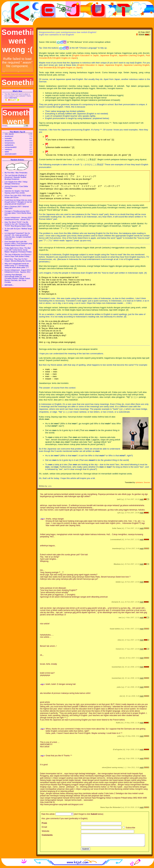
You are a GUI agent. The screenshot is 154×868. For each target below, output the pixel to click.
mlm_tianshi (9, 134)
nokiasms (8, 149)
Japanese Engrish (109, 55)
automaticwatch (11, 154)
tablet (7, 152)
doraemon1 (9, 141)
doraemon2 (9, 136)
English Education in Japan (86, 55)
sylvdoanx (139, 482)
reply (141, 499)
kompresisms (10, 143)
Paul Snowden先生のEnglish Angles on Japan (60, 68)
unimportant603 (11, 147)
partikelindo (9, 145)
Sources (147, 482)
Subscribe (129, 828)
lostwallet (8, 138)
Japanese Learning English (131, 55)
